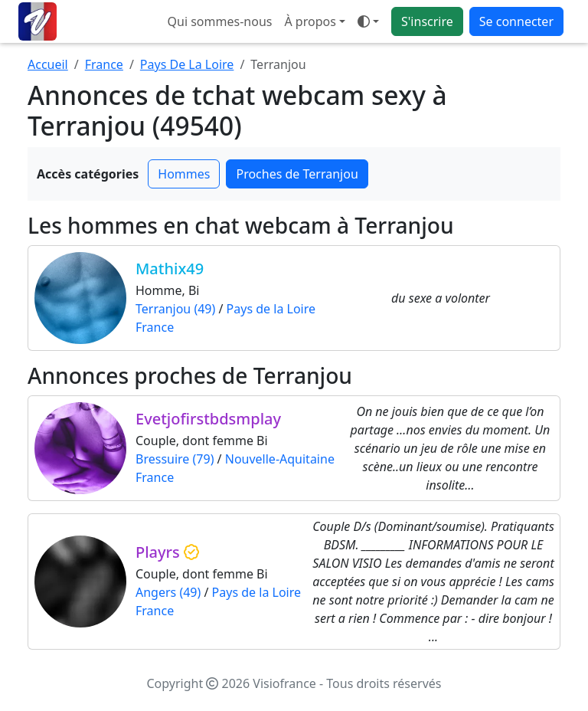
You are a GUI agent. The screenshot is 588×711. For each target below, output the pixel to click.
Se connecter (516, 21)
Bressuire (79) (175, 459)
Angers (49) (168, 592)
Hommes (184, 174)
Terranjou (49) (175, 309)
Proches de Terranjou (297, 174)
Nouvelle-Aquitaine (280, 459)
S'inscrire (427, 21)
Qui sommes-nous (220, 21)
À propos (310, 21)
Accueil (48, 64)
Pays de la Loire (271, 309)
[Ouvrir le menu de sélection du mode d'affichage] (368, 21)
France (104, 64)
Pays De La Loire (187, 64)
